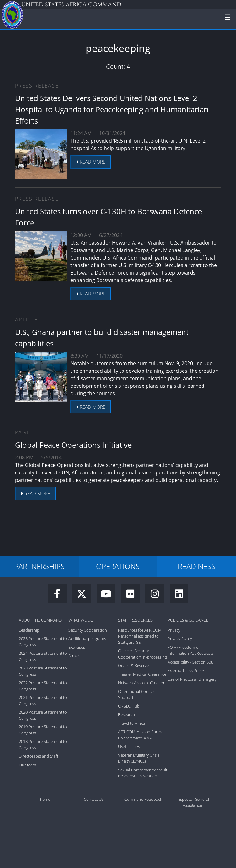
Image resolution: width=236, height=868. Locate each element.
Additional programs (87, 638)
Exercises (77, 647)
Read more (91, 162)
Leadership (29, 630)
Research (127, 714)
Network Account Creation (142, 683)
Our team (27, 765)
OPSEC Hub (129, 706)
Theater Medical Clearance (142, 674)
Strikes (74, 656)
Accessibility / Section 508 (190, 662)
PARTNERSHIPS (39, 566)
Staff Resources (135, 620)
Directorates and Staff (38, 756)
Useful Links (129, 746)
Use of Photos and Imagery (192, 679)
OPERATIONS (118, 566)
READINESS (197, 566)
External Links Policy (186, 670)
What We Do (81, 620)
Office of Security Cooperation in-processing (143, 654)
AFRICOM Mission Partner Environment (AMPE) (142, 735)
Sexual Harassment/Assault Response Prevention (143, 773)
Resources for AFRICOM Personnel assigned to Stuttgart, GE (140, 636)
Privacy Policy (180, 638)
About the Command (40, 620)
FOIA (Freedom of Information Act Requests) (191, 650)
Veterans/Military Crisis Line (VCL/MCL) (139, 758)
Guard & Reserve (133, 665)
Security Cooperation (88, 630)
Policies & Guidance (188, 620)
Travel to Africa (132, 723)
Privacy (174, 630)
